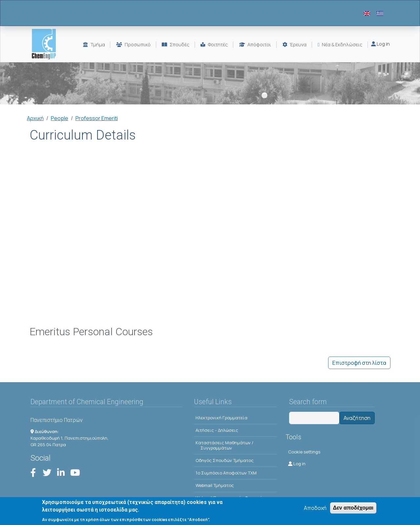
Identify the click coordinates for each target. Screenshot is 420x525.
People (60, 118)
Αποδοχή (315, 511)
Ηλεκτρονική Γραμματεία (221, 418)
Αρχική (35, 118)
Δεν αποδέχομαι (353, 510)
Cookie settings (304, 452)
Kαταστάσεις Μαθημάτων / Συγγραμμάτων (224, 445)
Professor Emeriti (97, 118)
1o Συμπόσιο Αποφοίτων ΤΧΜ (226, 473)
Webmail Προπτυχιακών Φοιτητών (230, 498)
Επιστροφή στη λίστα (359, 363)
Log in (380, 44)
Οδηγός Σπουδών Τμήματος (225, 460)
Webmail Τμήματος (215, 485)
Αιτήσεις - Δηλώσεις (217, 430)
